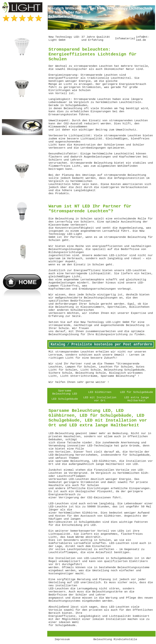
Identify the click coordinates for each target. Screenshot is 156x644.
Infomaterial (125, 39)
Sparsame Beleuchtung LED (65, 392)
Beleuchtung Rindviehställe (115, 639)
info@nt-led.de (143, 38)
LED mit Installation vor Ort (100, 399)
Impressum (62, 639)
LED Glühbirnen (100, 392)
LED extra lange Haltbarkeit (136, 399)
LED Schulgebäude (65, 399)
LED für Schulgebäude (136, 392)
